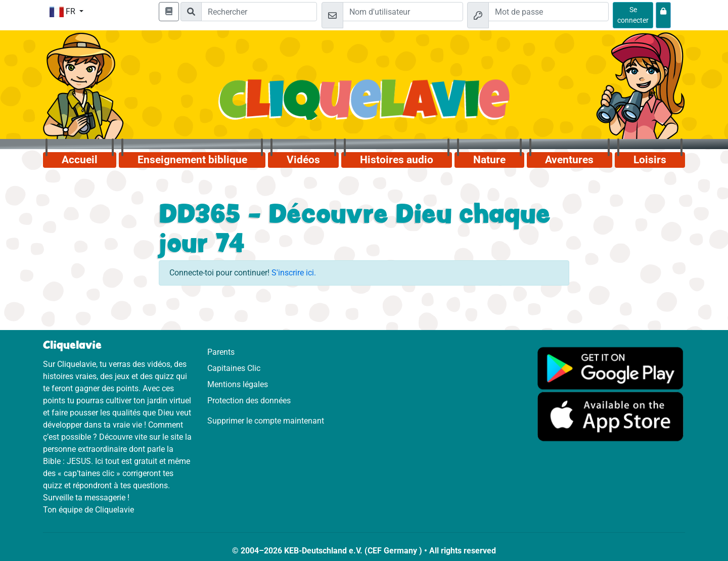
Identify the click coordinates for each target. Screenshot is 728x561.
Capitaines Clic (234, 368)
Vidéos (303, 160)
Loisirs (650, 160)
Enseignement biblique (192, 160)
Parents (221, 352)
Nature (489, 160)
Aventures (569, 160)
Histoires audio (397, 160)
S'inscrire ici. (294, 273)
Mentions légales (238, 384)
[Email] (403, 12)
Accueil (80, 160)
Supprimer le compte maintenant (266, 421)
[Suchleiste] (259, 12)
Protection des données (249, 401)
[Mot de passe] (549, 12)
